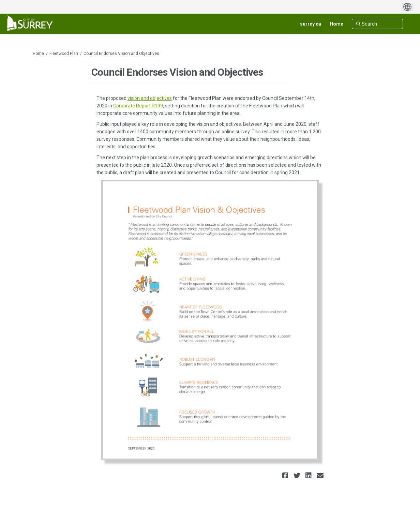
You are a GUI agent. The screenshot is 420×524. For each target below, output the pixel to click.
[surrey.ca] (311, 24)
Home (38, 54)
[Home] (336, 24)
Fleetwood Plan (64, 54)
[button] (286, 475)
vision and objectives (150, 98)
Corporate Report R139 (138, 106)
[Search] (377, 24)
